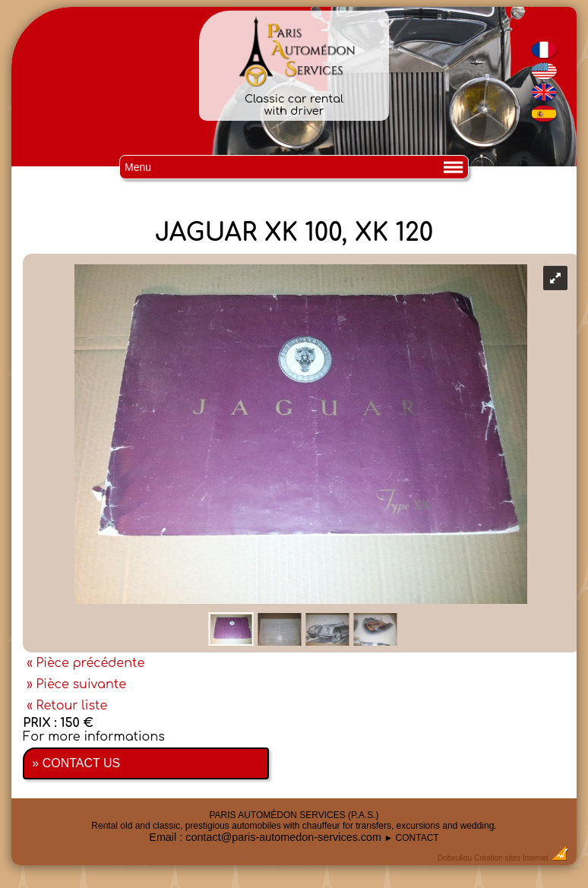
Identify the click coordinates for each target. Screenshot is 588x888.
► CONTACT (411, 838)
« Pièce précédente (85, 663)
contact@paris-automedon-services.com (283, 837)
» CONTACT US (76, 763)
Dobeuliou (455, 858)
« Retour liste (67, 706)
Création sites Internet (511, 858)
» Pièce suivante (76, 684)
